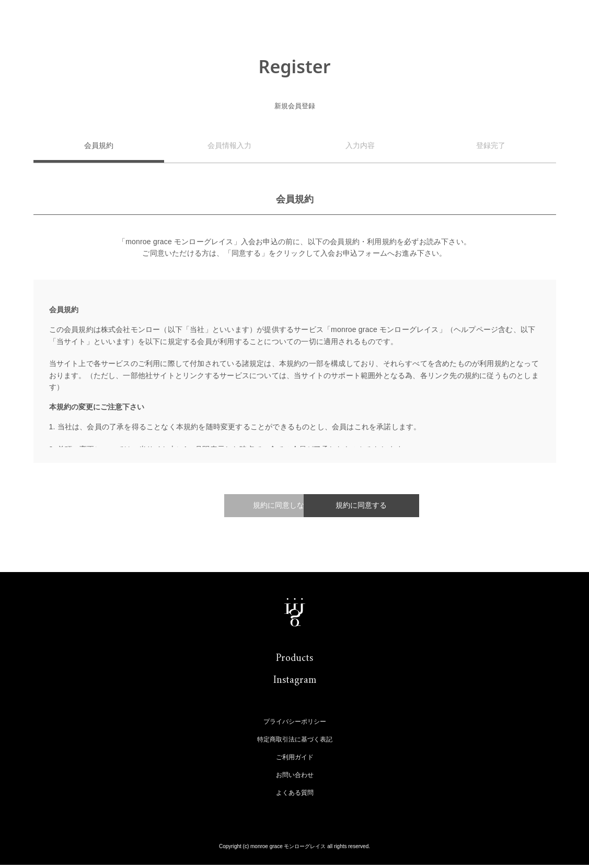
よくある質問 (295, 796)
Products (294, 662)
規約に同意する (363, 507)
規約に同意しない (216, 507)
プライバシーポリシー (295, 725)
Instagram (295, 684)
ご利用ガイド (295, 760)
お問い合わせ (295, 778)
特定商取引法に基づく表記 (295, 743)
